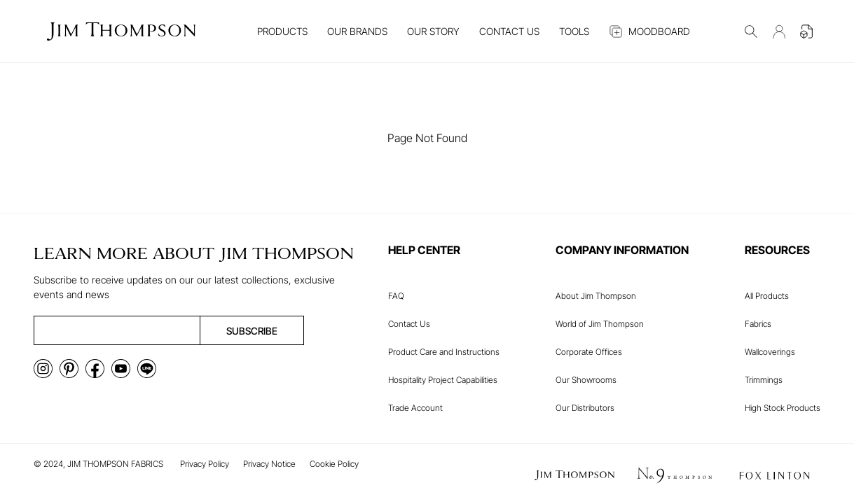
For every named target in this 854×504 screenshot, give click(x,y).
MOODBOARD (649, 31)
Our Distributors (585, 408)
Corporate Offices (589, 352)
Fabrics (758, 324)
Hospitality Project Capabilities (443, 380)
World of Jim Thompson (600, 324)
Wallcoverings (770, 352)
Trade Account (415, 408)
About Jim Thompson (596, 296)
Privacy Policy (205, 464)
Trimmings (764, 380)
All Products (767, 296)
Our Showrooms (586, 380)
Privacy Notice (269, 464)
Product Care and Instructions (444, 352)
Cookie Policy (334, 464)
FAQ (396, 296)
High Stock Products (783, 408)
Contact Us (409, 324)
